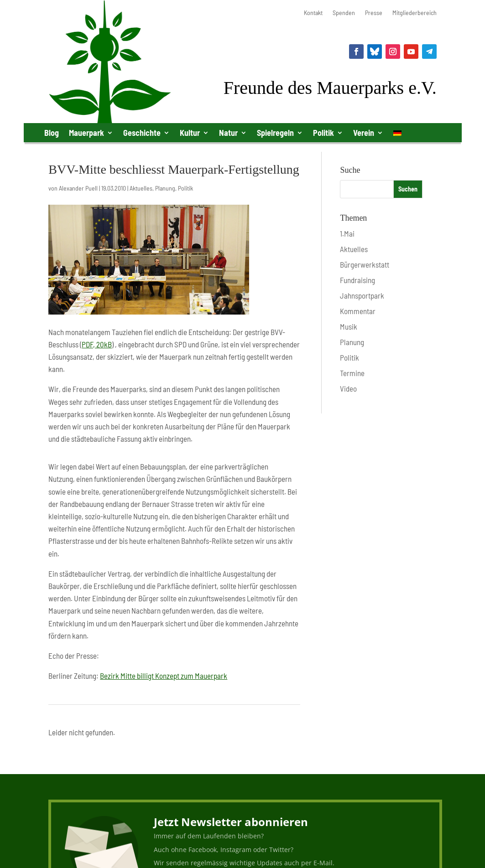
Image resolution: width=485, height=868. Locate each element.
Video (348, 388)
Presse (374, 13)
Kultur (190, 133)
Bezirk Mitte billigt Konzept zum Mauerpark (164, 676)
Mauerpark (86, 133)
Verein (364, 133)
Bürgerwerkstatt (365, 264)
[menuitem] (397, 135)
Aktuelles (141, 188)
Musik (349, 326)
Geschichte (142, 133)
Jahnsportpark (362, 295)
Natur (228, 133)
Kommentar (358, 311)
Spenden (344, 13)
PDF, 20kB (97, 344)
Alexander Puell (78, 188)
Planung (165, 188)
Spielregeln (275, 133)
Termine (352, 373)
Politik (323, 133)
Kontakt (313, 13)
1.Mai (347, 233)
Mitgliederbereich (415, 13)
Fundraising (357, 280)
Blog (52, 133)
